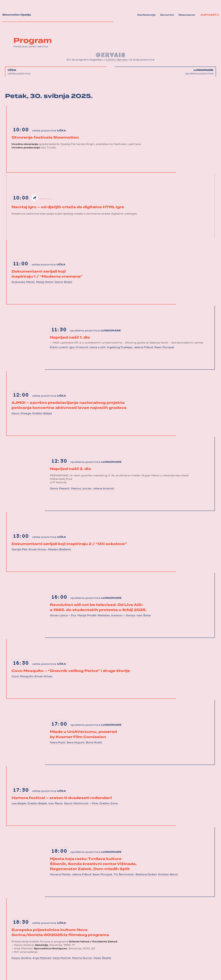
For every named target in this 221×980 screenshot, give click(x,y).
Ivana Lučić (98, 348)
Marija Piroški (87, 616)
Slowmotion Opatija (17, 15)
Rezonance (187, 15)
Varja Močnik (62, 958)
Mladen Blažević (60, 550)
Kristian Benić (168, 875)
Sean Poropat (164, 348)
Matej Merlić (45, 282)
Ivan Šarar (144, 616)
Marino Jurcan (81, 489)
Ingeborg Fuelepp (120, 348)
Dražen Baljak (42, 414)
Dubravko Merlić (23, 282)
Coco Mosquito (22, 677)
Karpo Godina (21, 958)
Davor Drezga (21, 414)
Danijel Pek (19, 550)
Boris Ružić (94, 743)
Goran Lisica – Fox (63, 616)
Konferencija (146, 15)
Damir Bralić (63, 282)
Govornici (167, 15)
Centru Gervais (117, 60)
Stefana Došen (146, 875)
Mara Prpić (58, 743)
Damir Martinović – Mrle (81, 804)
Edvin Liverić (59, 348)
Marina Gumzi (82, 958)
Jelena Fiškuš (143, 348)
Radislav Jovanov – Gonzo (117, 616)
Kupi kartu (210, 15)
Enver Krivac (38, 550)
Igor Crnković (79, 348)
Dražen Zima (109, 804)
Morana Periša (60, 875)
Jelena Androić (104, 489)
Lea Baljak (19, 804)
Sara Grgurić (76, 743)
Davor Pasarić (60, 489)
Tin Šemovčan (124, 875)
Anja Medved (42, 958)
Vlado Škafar (102, 958)
